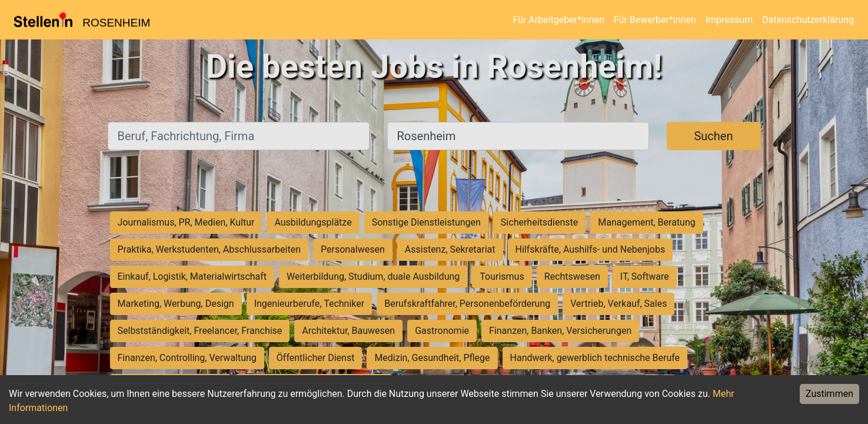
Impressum (729, 20)
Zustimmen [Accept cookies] (829, 394)
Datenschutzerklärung (808, 20)
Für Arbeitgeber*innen (558, 20)
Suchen (713, 136)
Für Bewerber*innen (655, 20)
